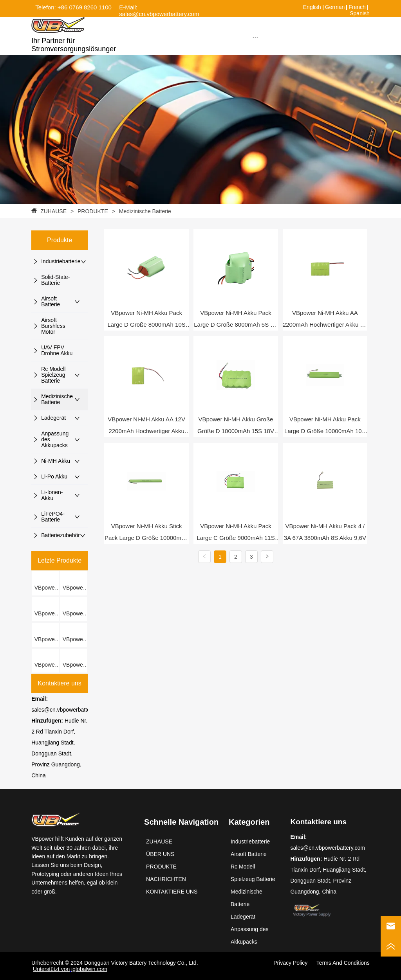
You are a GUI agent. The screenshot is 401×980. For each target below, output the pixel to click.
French (357, 7)
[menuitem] (255, 37)
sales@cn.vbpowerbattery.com (69, 710)
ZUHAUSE (53, 211)
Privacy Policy (290, 963)
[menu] (255, 37)
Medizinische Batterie (144, 211)
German (335, 7)
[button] (255, 37)
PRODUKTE (93, 211)
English (312, 7)
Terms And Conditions (343, 963)
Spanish (360, 13)
